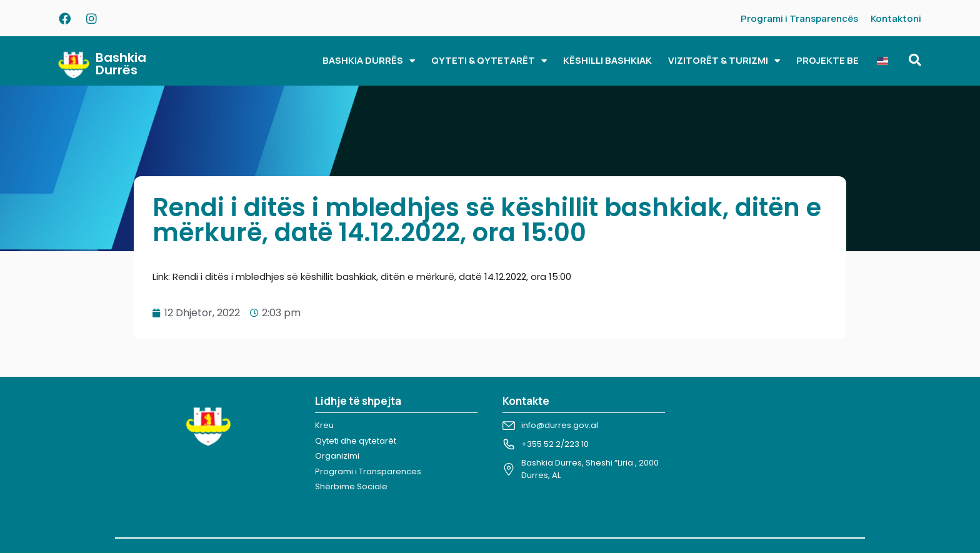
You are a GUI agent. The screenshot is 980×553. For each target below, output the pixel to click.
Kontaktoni (896, 18)
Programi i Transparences (368, 471)
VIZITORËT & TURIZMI (724, 61)
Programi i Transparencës (799, 18)
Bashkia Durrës (121, 64)
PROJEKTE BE (827, 60)
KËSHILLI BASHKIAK (607, 60)
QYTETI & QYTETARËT (489, 61)
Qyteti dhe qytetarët (356, 441)
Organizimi (337, 456)
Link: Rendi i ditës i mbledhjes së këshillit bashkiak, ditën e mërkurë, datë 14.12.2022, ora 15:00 (362, 276)
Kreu (324, 425)
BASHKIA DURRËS (369, 61)
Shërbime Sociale (351, 486)
